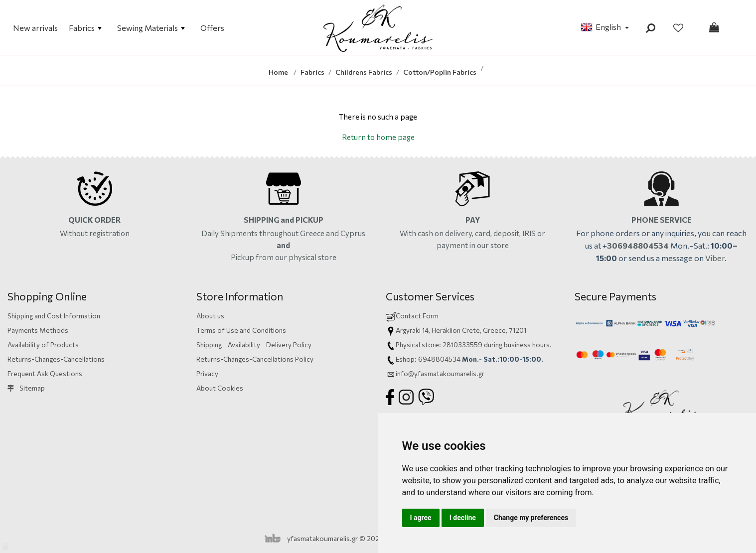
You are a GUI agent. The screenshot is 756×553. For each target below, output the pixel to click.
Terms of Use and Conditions (241, 330)
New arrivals (35, 28)
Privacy (207, 373)
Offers (212, 28)
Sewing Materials (151, 28)
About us (210, 316)
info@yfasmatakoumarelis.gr (440, 373)
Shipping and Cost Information (54, 316)
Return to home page (378, 137)
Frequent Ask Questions (45, 373)
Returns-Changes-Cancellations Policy (255, 359)
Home (278, 72)
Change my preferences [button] (531, 518)
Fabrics (85, 28)
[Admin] (6, 544)
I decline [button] (463, 518)
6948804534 (439, 359)
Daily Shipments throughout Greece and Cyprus (283, 233)
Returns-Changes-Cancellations (56, 359)
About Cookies (220, 388)
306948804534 (638, 245)
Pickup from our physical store (284, 257)
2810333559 (462, 345)
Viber (715, 258)
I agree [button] (421, 518)
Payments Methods (38, 330)
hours (541, 345)
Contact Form (417, 316)
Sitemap (26, 388)
